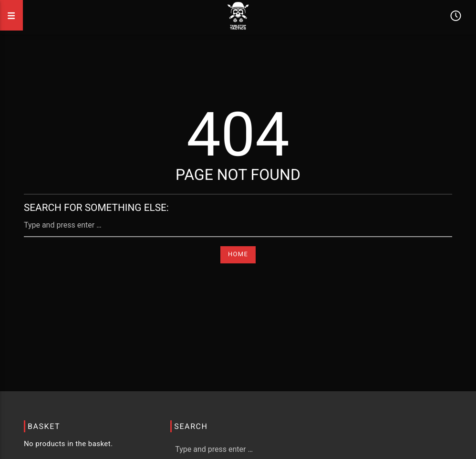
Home (238, 255)
